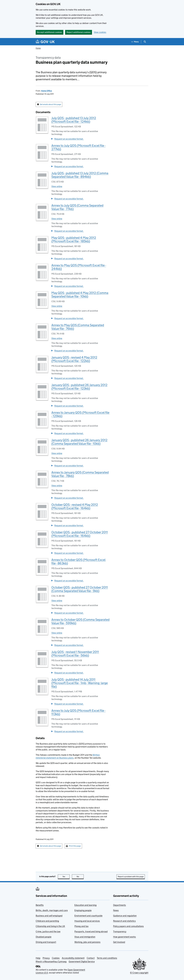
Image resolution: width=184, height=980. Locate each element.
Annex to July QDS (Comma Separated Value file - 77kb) (77, 207)
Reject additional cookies (79, 32)
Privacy (46, 958)
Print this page (75, 846)
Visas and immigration (85, 937)
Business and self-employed (49, 916)
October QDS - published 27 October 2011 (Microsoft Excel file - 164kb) (80, 534)
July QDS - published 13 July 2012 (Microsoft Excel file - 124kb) (74, 120)
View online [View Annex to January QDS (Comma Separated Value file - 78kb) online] (57, 486)
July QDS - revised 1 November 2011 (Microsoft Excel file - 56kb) (75, 654)
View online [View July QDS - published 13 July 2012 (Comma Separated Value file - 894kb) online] (57, 186)
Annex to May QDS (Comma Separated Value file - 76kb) (78, 327)
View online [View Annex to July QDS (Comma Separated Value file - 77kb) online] (57, 219)
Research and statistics (124, 921)
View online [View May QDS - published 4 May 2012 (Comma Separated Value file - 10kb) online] (57, 306)
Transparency (120, 931)
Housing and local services (87, 921)
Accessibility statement (73, 958)
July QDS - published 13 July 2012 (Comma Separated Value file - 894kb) (80, 175)
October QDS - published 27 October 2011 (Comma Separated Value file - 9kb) (80, 589)
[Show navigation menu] (135, 42)
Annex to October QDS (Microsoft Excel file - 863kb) (78, 562)
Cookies (56, 958)
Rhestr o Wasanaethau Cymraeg (51, 962)
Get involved (119, 942)
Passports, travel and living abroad (91, 931)
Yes (66, 877)
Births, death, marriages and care (52, 910)
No (80, 877)
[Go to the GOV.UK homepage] (45, 42)
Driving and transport (46, 942)
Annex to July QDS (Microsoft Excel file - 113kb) (78, 712)
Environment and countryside (88, 916)
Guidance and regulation (125, 916)
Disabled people (44, 937)
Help (38, 958)
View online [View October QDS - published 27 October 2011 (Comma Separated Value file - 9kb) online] (57, 601)
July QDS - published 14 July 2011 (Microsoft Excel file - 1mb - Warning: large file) (80, 683)
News (116, 910)
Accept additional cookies (50, 32)
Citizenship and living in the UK (50, 926)
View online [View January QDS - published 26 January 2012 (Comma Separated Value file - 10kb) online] (57, 453)
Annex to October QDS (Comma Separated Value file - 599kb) (80, 621)
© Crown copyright (139, 973)
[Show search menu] (145, 42)
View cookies (100, 32)
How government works (125, 937)
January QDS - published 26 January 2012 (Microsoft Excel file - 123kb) (79, 387)
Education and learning (85, 905)
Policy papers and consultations (128, 926)
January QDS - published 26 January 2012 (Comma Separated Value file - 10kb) (79, 442)
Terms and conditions (107, 958)
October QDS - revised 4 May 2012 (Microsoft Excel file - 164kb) (75, 506)
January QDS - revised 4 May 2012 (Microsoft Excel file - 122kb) (74, 359)
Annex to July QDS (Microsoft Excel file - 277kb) (78, 147)
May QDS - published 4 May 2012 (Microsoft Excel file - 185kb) (74, 239)
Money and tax (81, 926)
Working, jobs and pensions (87, 942)
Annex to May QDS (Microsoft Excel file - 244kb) (79, 267)
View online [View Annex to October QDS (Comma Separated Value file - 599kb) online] (57, 633)
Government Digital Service (82, 962)
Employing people (83, 910)
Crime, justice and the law (48, 931)
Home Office (46, 91)
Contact (91, 958)
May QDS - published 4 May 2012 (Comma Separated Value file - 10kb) (80, 295)
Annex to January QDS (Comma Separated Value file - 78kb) (80, 474)
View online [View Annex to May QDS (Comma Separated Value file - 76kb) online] (57, 338)
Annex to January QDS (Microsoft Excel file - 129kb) (80, 414)
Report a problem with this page (131, 877)
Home (38, 48)
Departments (120, 905)
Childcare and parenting (47, 921)
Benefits (40, 905)
